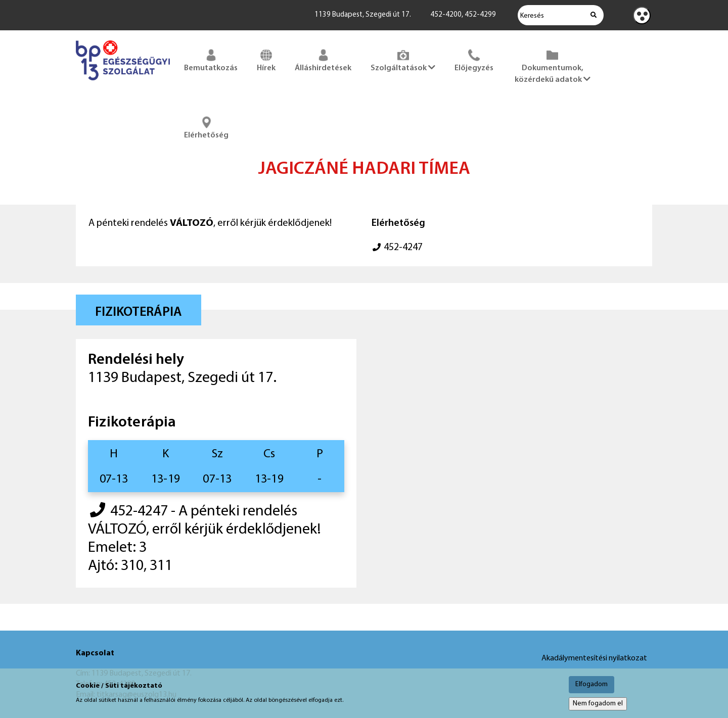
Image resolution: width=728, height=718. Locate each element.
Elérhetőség (206, 127)
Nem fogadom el (598, 704)
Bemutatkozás (211, 60)
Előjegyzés (474, 60)
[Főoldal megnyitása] (123, 82)
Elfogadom (591, 684)
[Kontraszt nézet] (642, 15)
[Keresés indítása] (594, 15)
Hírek (266, 60)
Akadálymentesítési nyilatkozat (594, 658)
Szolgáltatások (403, 60)
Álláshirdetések (323, 60)
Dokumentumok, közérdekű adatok (553, 65)
